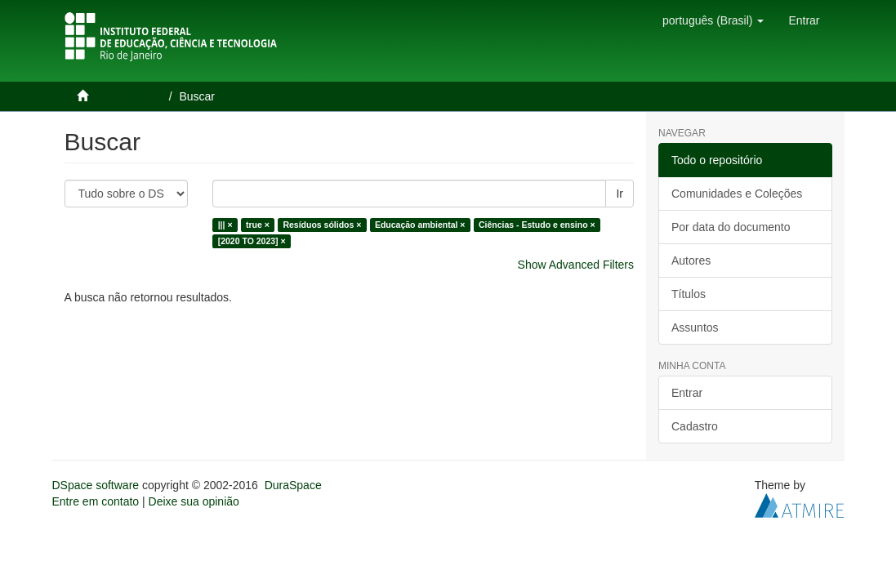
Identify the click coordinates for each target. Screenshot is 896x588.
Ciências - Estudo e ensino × (537, 225)
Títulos (689, 294)
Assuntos (695, 327)
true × (258, 225)
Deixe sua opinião (194, 501)
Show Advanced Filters (576, 265)
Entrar (687, 393)
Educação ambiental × (420, 225)
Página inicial (128, 96)
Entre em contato (96, 501)
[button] (713, 20)
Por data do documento (731, 227)
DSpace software (96, 485)
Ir (620, 194)
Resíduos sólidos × (322, 225)
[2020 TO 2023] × (252, 241)
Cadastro (695, 426)
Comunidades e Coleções (737, 194)
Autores (691, 261)
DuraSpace (293, 485)
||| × (225, 225)
